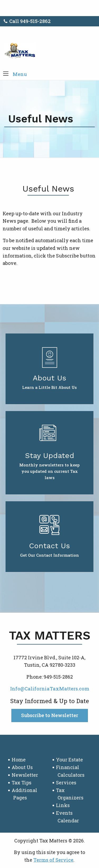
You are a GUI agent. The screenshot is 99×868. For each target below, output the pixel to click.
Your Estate (69, 760)
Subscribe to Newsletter (50, 715)
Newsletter (25, 775)
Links (63, 805)
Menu (20, 74)
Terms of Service (53, 860)
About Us (22, 767)
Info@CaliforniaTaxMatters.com (50, 689)
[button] (6, 74)
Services (66, 783)
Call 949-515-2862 (27, 21)
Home (19, 760)
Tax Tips (22, 783)
